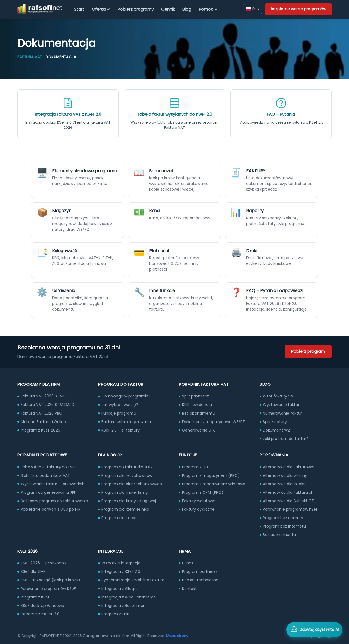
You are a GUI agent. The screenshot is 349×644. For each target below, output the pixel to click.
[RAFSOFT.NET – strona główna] (40, 9)
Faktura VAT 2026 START (44, 396)
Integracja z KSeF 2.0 (40, 614)
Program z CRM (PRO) (203, 492)
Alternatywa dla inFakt (284, 484)
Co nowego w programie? (126, 396)
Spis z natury (275, 422)
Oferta (101, 9)
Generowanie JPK (198, 430)
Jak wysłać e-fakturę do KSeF (49, 467)
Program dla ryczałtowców (127, 475)
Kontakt (189, 589)
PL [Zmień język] (252, 9)
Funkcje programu (119, 413)
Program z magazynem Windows (214, 484)
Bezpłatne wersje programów (298, 9)
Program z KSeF (35, 597)
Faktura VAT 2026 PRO (42, 413)
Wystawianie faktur (281, 405)
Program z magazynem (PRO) (211, 475)
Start (79, 9)
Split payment (195, 396)
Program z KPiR (115, 614)
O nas (188, 563)
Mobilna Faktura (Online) (44, 422)
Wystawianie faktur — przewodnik (52, 484)
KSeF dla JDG (33, 571)
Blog (187, 9)
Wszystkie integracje (121, 563)
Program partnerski (200, 571)
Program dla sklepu (120, 518)
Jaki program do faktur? (286, 439)
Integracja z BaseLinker (123, 606)
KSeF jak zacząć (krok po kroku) (50, 580)
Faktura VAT (30, 57)
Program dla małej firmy (125, 492)
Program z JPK (195, 467)
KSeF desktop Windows (42, 606)
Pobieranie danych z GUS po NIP (51, 509)
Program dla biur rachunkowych (132, 484)
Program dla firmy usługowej (129, 501)
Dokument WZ (276, 430)
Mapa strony (177, 636)
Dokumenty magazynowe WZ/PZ (213, 422)
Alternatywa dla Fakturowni (288, 467)
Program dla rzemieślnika (125, 509)
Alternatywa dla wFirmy (285, 475)
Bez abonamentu (199, 413)
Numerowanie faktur (282, 413)
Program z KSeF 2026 (40, 430)
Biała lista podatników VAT (45, 475)
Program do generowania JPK (49, 492)
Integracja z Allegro (120, 589)
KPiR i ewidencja (197, 405)
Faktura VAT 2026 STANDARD (48, 405)
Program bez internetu (284, 526)
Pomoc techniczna (200, 580)
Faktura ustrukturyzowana (126, 422)
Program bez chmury (283, 518)
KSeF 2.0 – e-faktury (121, 430)
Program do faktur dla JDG (127, 467)
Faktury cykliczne (198, 509)
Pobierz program (308, 351)
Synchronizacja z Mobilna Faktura (133, 580)
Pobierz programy (136, 9)
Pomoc (208, 9)
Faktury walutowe (199, 501)
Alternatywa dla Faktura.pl (287, 492)
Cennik (168, 9)
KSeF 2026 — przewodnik (44, 563)
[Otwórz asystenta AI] (314, 630)
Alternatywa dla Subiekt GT (288, 501)
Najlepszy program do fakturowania (54, 501)
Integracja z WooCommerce (129, 597)
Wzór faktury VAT (279, 396)
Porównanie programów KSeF (290, 509)
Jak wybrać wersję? (120, 405)
